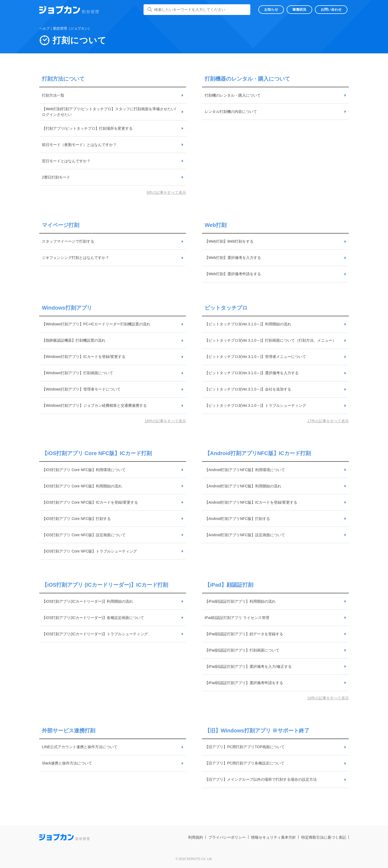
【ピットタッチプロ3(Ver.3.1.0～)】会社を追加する (248, 389)
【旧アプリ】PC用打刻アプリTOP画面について (245, 747)
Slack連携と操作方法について (67, 763)
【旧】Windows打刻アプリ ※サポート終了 (257, 731)
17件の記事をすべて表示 (328, 421)
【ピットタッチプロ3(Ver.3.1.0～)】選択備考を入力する (252, 373)
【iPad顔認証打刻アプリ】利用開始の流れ (240, 601)
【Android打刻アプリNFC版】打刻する (237, 519)
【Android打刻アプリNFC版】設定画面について (245, 535)
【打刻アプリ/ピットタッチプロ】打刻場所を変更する (87, 128)
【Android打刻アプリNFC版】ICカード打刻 (258, 453)
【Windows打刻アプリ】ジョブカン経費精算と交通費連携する (94, 405)
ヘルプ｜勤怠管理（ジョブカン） (65, 28)
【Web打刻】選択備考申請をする (233, 274)
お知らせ (271, 9)
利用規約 (196, 837)
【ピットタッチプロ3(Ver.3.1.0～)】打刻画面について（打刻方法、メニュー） (270, 340)
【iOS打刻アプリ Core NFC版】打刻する (76, 519)
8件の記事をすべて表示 (166, 192)
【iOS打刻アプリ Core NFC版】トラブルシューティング (89, 551)
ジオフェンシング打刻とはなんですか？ (76, 258)
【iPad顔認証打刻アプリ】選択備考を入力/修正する (248, 666)
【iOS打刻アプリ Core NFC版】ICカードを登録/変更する (90, 502)
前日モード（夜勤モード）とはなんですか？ (79, 145)
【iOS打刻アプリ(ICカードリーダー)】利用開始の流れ (87, 601)
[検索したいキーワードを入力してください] (197, 10)
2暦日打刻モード (56, 177)
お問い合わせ (331, 9)
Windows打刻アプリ (67, 308)
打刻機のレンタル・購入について (233, 95)
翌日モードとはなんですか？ (66, 161)
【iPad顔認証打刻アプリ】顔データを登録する (244, 634)
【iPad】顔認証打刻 (229, 585)
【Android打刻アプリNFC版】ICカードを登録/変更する (251, 502)
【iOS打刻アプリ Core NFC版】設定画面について (84, 535)
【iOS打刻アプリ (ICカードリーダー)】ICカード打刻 (105, 585)
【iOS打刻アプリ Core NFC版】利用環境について (84, 470)
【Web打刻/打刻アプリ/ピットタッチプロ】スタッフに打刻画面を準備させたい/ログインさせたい (109, 112)
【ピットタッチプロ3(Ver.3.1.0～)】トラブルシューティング (255, 405)
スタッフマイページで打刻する (68, 241)
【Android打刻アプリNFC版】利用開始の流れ (243, 486)
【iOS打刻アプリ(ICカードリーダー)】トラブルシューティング (95, 634)
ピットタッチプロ (226, 308)
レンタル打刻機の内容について (231, 112)
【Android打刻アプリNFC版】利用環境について (245, 470)
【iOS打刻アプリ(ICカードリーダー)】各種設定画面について (93, 618)
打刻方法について (63, 79)
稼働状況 (299, 9)
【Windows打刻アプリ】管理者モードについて (81, 389)
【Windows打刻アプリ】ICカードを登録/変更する (84, 357)
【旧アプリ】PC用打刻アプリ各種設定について (245, 763)
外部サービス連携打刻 (69, 731)
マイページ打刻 (61, 225)
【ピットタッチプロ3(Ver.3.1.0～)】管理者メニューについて (255, 357)
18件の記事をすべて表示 (165, 421)
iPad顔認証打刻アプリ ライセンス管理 (237, 618)
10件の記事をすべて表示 (328, 698)
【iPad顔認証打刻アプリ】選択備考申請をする (244, 683)
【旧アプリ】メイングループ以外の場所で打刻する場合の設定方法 (261, 779)
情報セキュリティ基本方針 (274, 837)
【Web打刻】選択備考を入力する (233, 258)
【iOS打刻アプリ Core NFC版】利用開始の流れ (82, 486)
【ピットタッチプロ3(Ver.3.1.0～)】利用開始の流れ (248, 324)
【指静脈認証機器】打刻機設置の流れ (74, 340)
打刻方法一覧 (53, 95)
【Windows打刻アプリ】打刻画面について (78, 373)
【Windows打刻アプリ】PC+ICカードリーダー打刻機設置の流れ (96, 324)
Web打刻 (216, 225)
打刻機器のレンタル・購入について (247, 79)
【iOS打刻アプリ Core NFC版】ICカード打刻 (97, 453)
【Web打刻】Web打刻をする (229, 241)
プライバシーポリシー (227, 837)
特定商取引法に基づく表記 (324, 837)
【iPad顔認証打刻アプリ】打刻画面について (242, 650)
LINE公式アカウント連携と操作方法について (80, 747)
